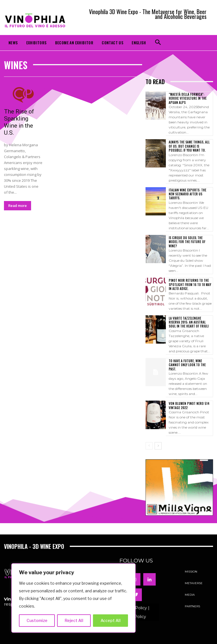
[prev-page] (149, 433)
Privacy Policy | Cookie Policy (134, 599)
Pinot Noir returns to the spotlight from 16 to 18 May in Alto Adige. (189, 276)
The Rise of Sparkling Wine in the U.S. (19, 122)
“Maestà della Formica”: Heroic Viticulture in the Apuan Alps (186, 98)
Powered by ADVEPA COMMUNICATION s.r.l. (109, 637)
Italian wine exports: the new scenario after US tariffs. (190, 192)
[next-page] (158, 433)
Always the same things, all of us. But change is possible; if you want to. (190, 146)
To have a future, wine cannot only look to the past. (190, 354)
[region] (73, 598)
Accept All (111, 620)
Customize (37, 620)
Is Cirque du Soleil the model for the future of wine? (189, 235)
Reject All (74, 620)
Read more (18, 206)
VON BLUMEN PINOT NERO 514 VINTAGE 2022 (188, 392)
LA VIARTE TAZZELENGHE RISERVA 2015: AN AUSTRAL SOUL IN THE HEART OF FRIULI (190, 314)
